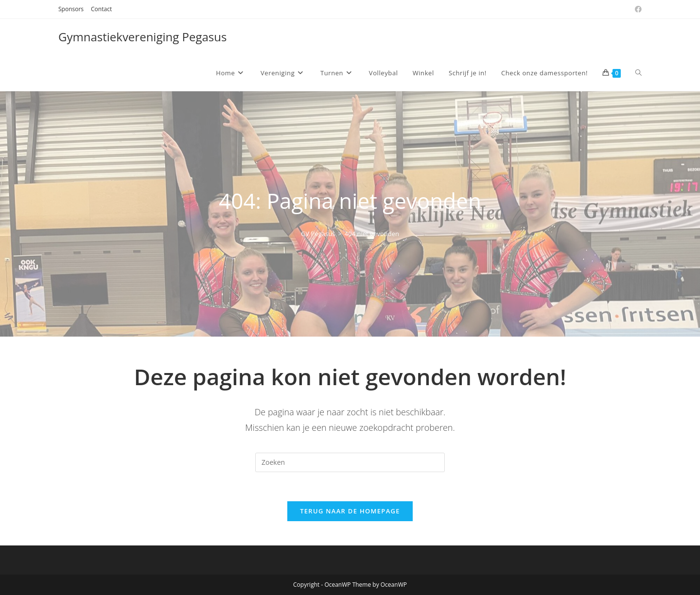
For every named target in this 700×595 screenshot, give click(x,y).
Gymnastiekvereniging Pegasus (142, 37)
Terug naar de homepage (350, 511)
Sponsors (71, 9)
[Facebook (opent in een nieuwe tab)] (637, 9)
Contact (101, 9)
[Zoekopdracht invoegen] (350, 462)
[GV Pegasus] (318, 234)
